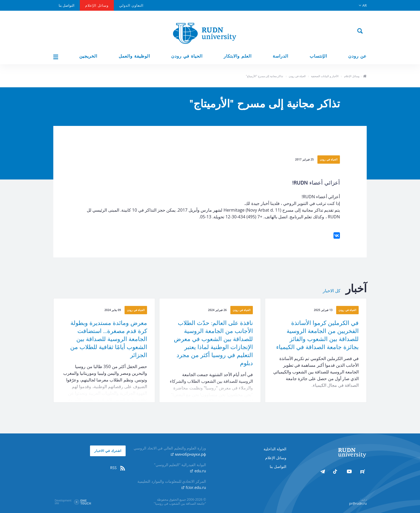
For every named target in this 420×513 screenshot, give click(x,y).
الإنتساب (318, 56)
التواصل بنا (67, 5)
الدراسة (280, 56)
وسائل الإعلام (97, 5)
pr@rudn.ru (358, 503)
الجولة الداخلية (275, 449)
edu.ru (198, 471)
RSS (118, 468)
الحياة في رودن (187, 56)
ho (365, 77)
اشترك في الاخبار (108, 451)
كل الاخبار (332, 291)
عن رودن (357, 56)
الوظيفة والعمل (134, 56)
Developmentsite (63, 502)
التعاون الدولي (131, 5)
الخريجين (88, 56)
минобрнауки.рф (188, 454)
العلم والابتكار (238, 56)
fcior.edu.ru (194, 487)
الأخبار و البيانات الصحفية (325, 76)
